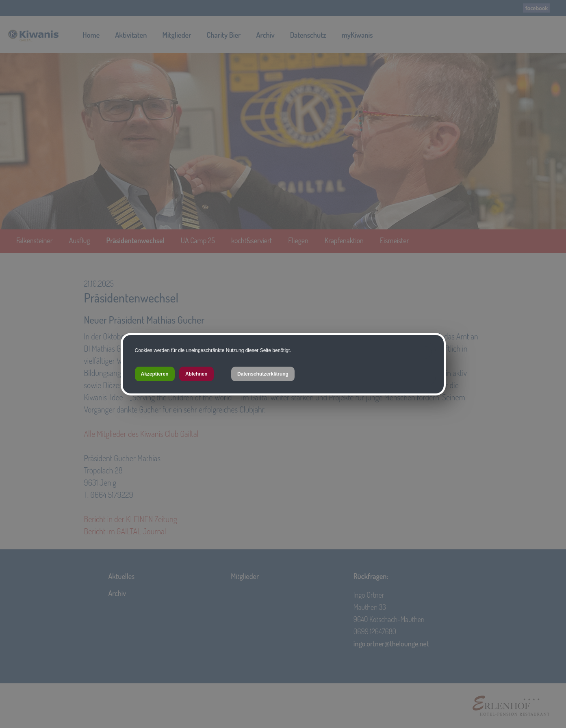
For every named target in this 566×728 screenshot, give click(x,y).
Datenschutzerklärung (263, 374)
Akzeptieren (155, 374)
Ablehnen (196, 374)
